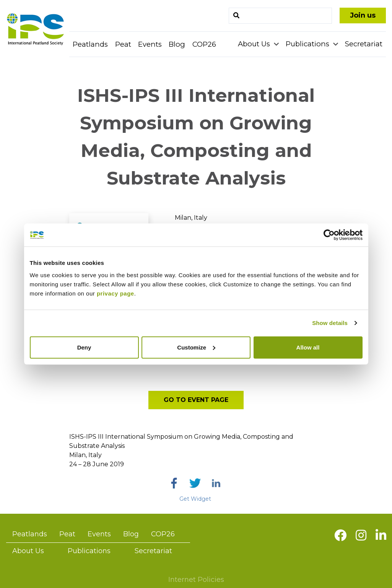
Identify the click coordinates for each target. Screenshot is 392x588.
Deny (84, 347)
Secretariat (364, 44)
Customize (196, 347)
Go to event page (196, 400)
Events (150, 44)
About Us (255, 44)
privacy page (115, 293)
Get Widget (195, 499)
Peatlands (90, 44)
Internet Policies (196, 580)
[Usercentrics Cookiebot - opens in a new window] (329, 235)
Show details (330, 323)
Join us (363, 15)
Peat (123, 44)
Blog (177, 44)
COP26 (204, 44)
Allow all (308, 347)
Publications (308, 44)
